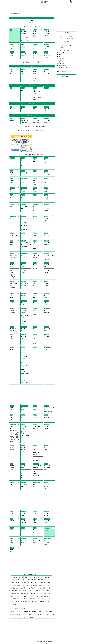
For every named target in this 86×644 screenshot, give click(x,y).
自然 (42, 577)
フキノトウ (18, 611)
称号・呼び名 (25, 585)
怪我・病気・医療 (45, 582)
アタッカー (25, 617)
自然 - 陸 (33, 588)
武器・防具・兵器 (32, 593)
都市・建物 (30, 580)
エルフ (15, 617)
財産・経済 (37, 577)
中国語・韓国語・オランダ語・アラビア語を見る (32, 131)
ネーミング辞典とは (63, 76)
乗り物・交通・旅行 (26, 602)
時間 (31, 585)
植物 (42, 596)
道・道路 (12, 614)
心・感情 (61, 48)
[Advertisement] (43, 8)
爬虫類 (40, 585)
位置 (24, 588)
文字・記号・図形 (35, 596)
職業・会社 (27, 596)
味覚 (45, 593)
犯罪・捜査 (25, 591)
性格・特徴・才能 (14, 588)
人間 (27, 577)
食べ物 (28, 588)
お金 (35, 614)
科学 (16, 604)
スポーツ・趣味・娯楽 (42, 599)
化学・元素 (40, 593)
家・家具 (38, 582)
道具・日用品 (13, 599)
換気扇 (39, 614)
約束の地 (12, 611)
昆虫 (49, 593)
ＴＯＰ (35, 642)
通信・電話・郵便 (31, 599)
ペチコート (25, 611)
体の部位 (47, 596)
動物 (35, 580)
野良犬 (31, 614)
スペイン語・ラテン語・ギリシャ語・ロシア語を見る (32, 127)
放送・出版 (27, 582)
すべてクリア (66, 42)
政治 (13, 591)
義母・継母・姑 (39, 611)
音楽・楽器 (41, 580)
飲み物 (33, 582)
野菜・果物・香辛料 (16, 585)
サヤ (27, 614)
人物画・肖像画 (48, 611)
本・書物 (35, 585)
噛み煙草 (32, 611)
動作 (11, 577)
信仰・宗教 (13, 596)
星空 (20, 614)
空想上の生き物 (19, 582)
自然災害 (15, 577)
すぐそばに (32, 617)
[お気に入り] (18, 30)
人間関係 (31, 591)
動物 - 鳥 (31, 577)
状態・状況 (20, 596)
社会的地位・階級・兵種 (18, 580)
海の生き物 (46, 585)
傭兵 (19, 617)
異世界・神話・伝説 (40, 591)
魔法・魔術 (18, 591)
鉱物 (21, 588)
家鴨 (17, 614)
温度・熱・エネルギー (40, 602)
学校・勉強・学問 (41, 588)
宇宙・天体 (20, 599)
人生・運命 (21, 577)
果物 (44, 614)
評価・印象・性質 (22, 593)
